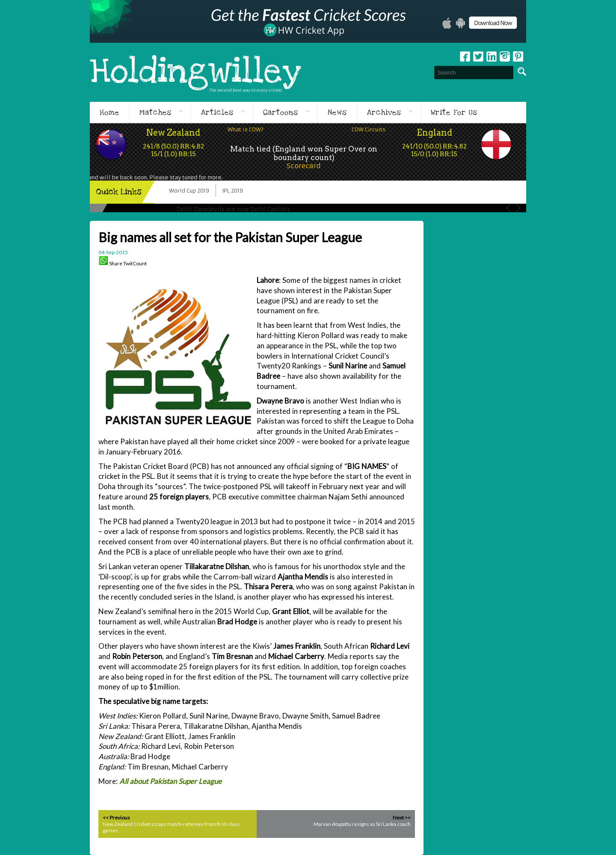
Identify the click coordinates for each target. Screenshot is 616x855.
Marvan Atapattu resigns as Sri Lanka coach (362, 824)
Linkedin (492, 56)
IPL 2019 (233, 191)
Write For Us (454, 113)
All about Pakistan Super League (170, 781)
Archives (384, 113)
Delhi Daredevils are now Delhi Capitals (233, 209)
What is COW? (246, 129)
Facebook (465, 56)
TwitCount (135, 263)
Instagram (505, 56)
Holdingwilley (195, 72)
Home (110, 113)
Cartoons (281, 113)
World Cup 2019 (189, 191)
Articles (217, 113)
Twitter (478, 56)
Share (116, 263)
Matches (155, 113)
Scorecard (304, 166)
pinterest (518, 56)
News (337, 113)
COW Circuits (369, 129)
